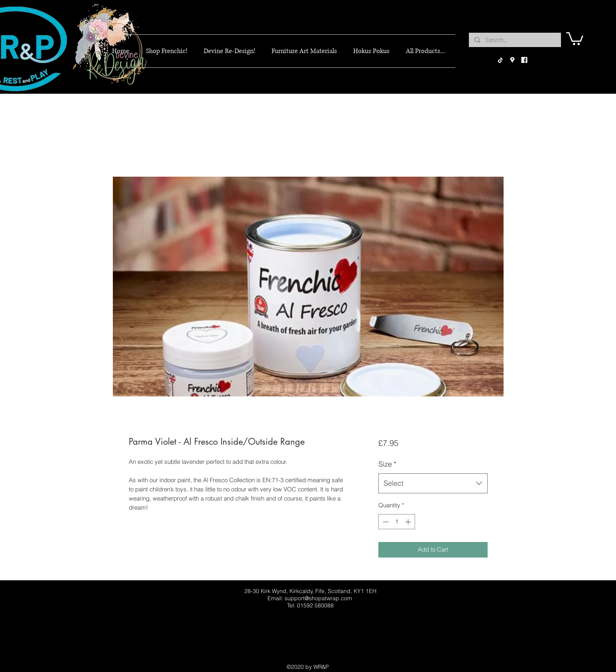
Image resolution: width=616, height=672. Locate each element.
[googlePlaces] (512, 60)
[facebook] (524, 60)
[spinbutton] (397, 522)
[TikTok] (500, 60)
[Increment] (409, 522)
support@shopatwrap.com (318, 598)
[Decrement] (385, 522)
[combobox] (433, 483)
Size (387, 464)
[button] (575, 38)
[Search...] (515, 40)
